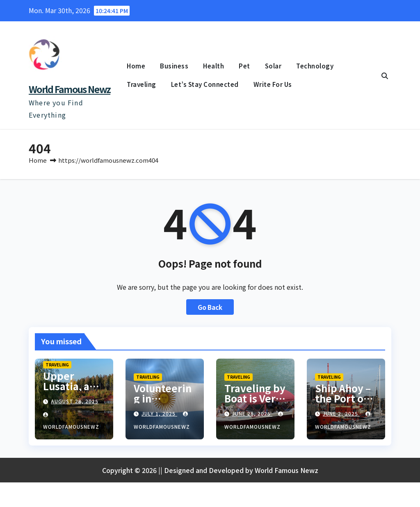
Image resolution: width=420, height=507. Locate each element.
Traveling (142, 84)
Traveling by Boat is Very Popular (255, 398)
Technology (315, 66)
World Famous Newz (70, 89)
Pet (244, 66)
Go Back (210, 307)
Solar (273, 66)
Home (136, 66)
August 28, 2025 (75, 401)
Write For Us (273, 84)
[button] (385, 75)
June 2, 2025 (341, 413)
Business (174, 66)
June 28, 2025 (252, 413)
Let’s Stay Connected (205, 84)
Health (213, 66)
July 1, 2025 (159, 413)
